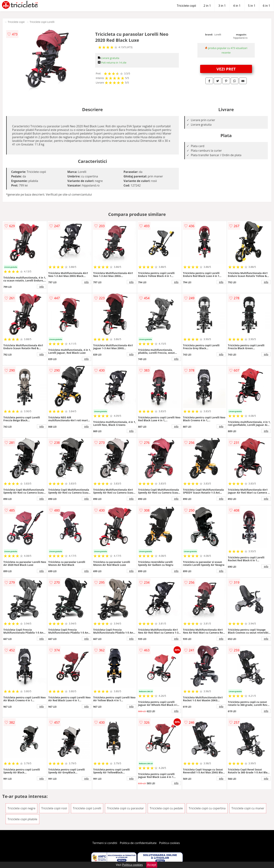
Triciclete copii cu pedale (166, 808)
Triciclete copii (186, 6)
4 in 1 (237, 6)
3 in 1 (222, 6)
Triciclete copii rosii (54, 808)
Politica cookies (170, 843)
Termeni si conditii (105, 843)
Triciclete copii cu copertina (207, 808)
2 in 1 (207, 6)
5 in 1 (252, 6)
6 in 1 (267, 6)
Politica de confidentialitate (138, 843)
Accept (152, 865)
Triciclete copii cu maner (248, 808)
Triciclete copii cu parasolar (125, 808)
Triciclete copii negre (22, 808)
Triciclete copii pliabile (23, 819)
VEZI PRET (226, 69)
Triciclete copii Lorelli (42, 22)
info (41, 287)
